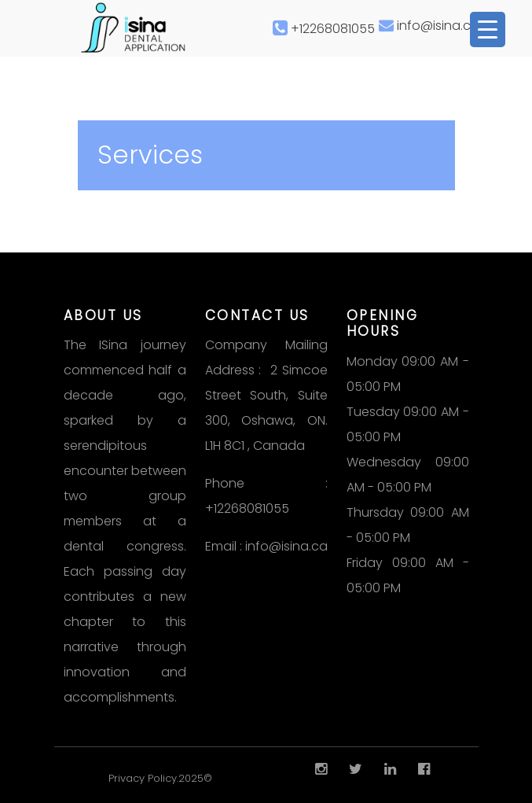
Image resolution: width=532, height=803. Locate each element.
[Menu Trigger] (488, 29)
